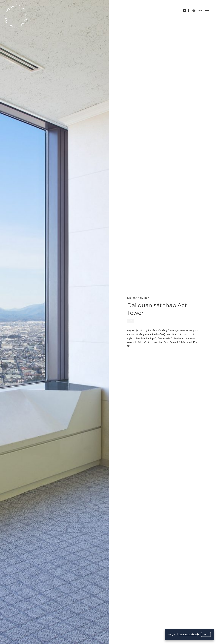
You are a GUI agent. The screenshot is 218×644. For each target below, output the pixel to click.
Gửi (206, 634)
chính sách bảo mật (189, 634)
